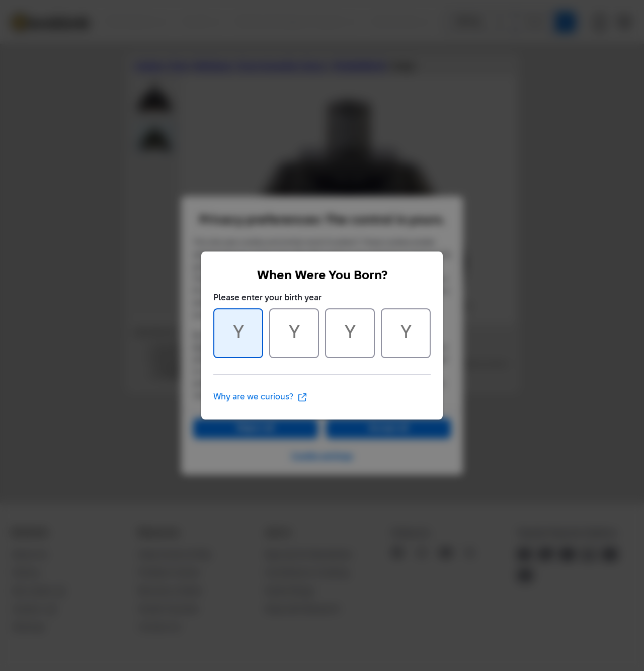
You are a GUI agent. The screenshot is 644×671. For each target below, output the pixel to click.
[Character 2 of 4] (294, 333)
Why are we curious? (260, 397)
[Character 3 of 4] (350, 333)
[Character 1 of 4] (238, 333)
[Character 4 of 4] (406, 333)
